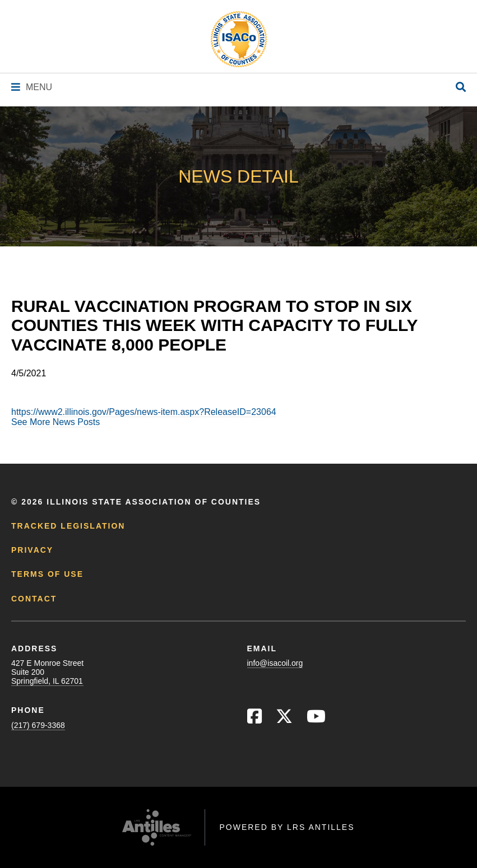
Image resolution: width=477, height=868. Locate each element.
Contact (34, 599)
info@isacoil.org (275, 663)
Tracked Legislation (68, 526)
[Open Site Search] (461, 88)
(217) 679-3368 (38, 725)
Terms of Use (47, 574)
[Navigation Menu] (32, 87)
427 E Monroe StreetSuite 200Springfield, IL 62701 (47, 672)
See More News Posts (55, 422)
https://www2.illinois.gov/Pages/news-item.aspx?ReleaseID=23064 (144, 412)
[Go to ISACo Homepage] (239, 39)
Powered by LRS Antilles (287, 827)
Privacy (32, 550)
